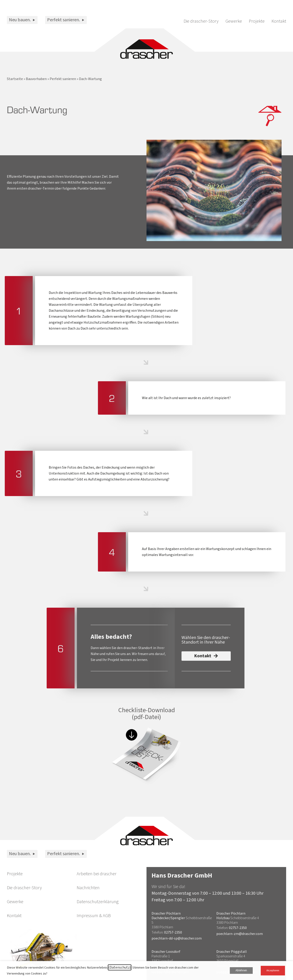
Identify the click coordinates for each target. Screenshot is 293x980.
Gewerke (234, 21)
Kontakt (279, 21)
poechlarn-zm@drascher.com (240, 934)
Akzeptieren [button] (273, 971)
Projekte (257, 21)
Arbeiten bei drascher (97, 874)
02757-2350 (173, 932)
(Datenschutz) (120, 967)
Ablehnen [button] (241, 970)
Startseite (15, 79)
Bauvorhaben (36, 79)
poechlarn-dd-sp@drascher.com (177, 938)
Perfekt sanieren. (66, 20)
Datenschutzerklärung (98, 902)
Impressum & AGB (94, 916)
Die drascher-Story (201, 21)
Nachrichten (88, 888)
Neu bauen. (22, 20)
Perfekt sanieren (63, 79)
